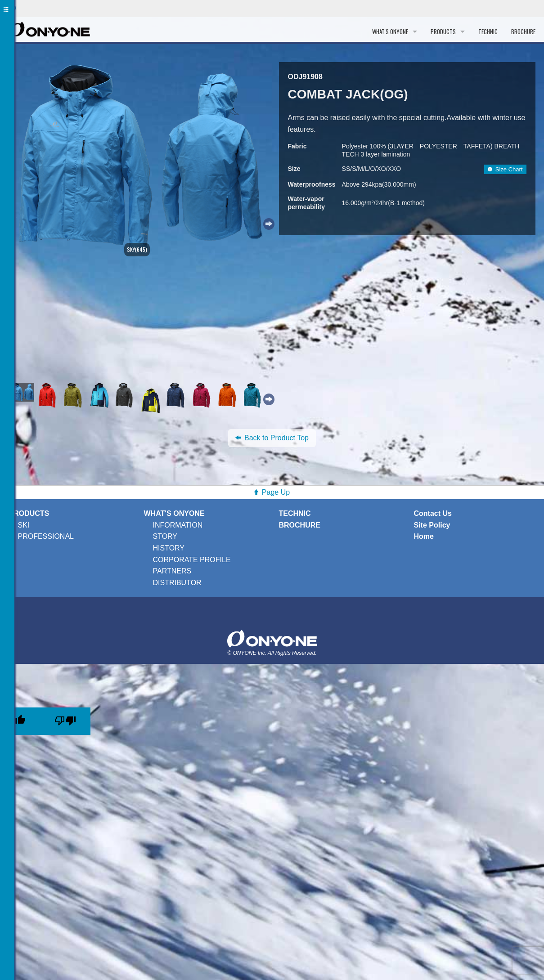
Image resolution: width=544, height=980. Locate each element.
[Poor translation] (65, 721)
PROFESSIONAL (46, 536)
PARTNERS (172, 571)
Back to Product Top (272, 438)
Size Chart (505, 169)
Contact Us (433, 513)
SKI (24, 525)
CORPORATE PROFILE (192, 560)
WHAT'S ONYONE (390, 31)
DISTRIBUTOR (177, 583)
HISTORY (169, 548)
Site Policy (432, 525)
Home (424, 536)
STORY (165, 536)
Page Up (276, 492)
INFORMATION (178, 525)
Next (268, 223)
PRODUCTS (443, 31)
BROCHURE (523, 31)
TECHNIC (488, 31)
